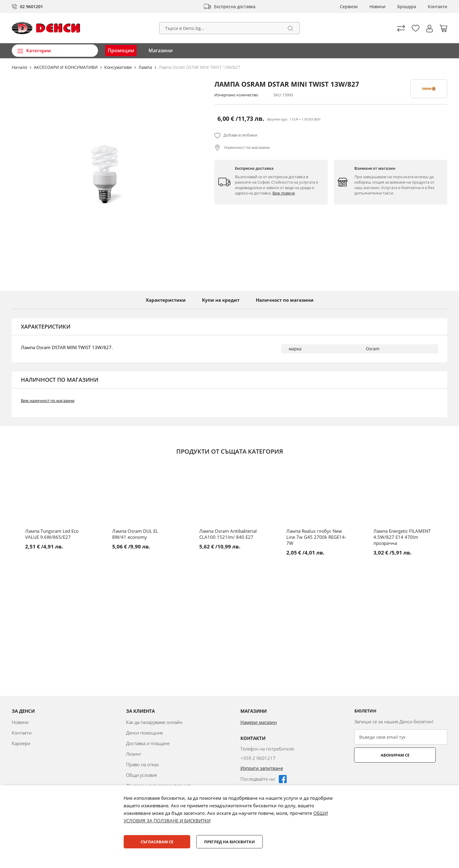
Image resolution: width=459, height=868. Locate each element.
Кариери (21, 743)
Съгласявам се (157, 842)
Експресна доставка (235, 6)
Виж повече (284, 193)
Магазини (161, 50)
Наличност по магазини (247, 147)
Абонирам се (378, 755)
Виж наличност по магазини (48, 400)
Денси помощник (145, 733)
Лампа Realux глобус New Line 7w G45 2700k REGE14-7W (316, 537)
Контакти (438, 6)
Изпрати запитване (262, 768)
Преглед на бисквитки (229, 842)
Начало (20, 67)
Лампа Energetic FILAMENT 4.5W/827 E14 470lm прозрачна (402, 537)
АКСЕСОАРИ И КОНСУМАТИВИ (66, 67)
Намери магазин (259, 722)
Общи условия (142, 775)
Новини (378, 6)
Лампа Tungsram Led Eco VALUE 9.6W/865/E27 (52, 534)
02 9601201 (31, 6)
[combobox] (230, 28)
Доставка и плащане (148, 743)
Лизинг (134, 754)
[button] (430, 29)
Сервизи (349, 6)
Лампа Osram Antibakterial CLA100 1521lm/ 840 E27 (228, 534)
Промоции (121, 50)
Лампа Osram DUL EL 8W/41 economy (135, 534)
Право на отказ (142, 764)
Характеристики (166, 300)
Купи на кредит (221, 300)
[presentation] (400, 777)
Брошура (407, 6)
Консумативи (119, 67)
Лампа (146, 67)
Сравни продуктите (401, 28)
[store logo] (46, 28)
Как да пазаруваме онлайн (154, 722)
